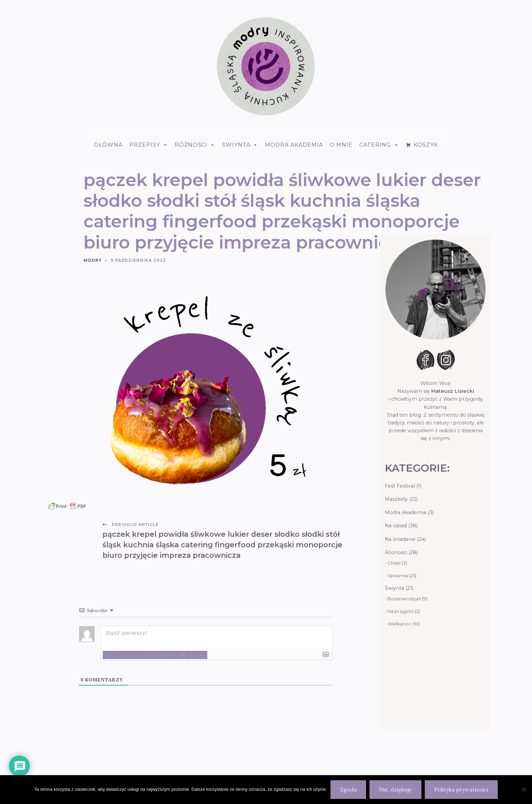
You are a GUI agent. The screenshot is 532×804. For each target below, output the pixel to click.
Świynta (394, 588)
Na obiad (396, 526)
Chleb (394, 563)
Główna (108, 145)
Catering (379, 145)
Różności (195, 145)
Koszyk (426, 145)
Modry (93, 260)
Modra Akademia (294, 145)
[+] (202, 654)
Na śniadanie (400, 539)
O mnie (341, 145)
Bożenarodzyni (404, 599)
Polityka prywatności (461, 789)
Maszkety (396, 499)
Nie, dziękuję (395, 789)
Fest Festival (400, 486)
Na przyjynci (401, 611)
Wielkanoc (399, 624)
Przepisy (149, 145)
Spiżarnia (398, 575)
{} (192, 654)
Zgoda (348, 789)
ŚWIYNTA (240, 145)
